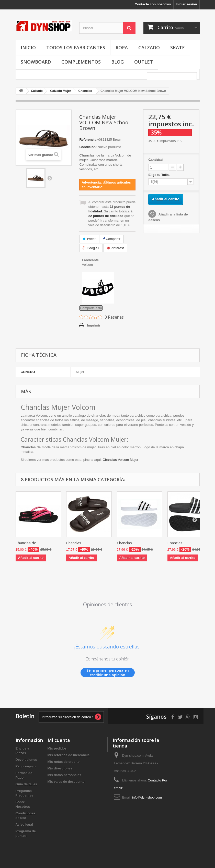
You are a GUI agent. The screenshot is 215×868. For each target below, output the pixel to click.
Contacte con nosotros (153, 4)
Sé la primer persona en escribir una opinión (108, 673)
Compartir (112, 239)
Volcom (87, 265)
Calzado (149, 47)
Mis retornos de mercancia (69, 755)
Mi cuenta (59, 740)
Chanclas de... (27, 543)
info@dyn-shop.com (147, 797)
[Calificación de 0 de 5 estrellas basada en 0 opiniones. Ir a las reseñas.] (101, 317)
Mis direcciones (60, 768)
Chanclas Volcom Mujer (120, 460)
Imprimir (94, 325)
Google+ (91, 248)
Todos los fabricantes (76, 47)
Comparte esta (91, 308)
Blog (117, 62)
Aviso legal (24, 824)
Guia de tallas (26, 784)
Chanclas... (75, 543)
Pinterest (115, 248)
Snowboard (36, 62)
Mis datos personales (64, 775)
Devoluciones (26, 760)
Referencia (88, 140)
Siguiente (50, 178)
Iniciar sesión (186, 4)
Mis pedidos (57, 748)
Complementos (81, 62)
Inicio (28, 47)
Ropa (122, 47)
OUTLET (144, 62)
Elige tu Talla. (159, 175)
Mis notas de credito (64, 762)
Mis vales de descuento (66, 782)
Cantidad (155, 160)
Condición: (88, 147)
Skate (178, 47)
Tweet (89, 239)
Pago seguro (26, 766)
